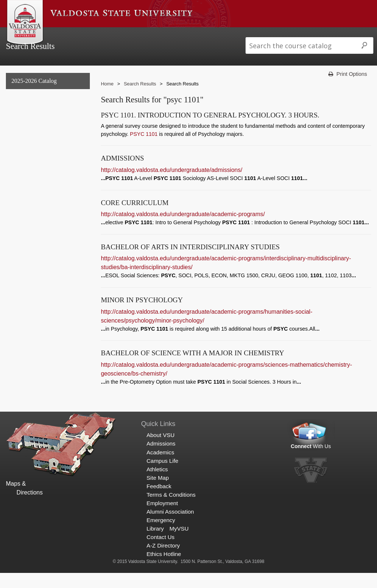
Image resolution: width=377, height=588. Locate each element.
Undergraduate (28, 126)
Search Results (30, 171)
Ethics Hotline (164, 569)
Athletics (214, 34)
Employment (162, 518)
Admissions (103, 34)
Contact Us (161, 552)
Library (155, 543)
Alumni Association (170, 526)
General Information (35, 111)
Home (107, 99)
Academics (140, 34)
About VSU (66, 34)
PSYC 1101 (144, 149)
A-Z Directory (163, 560)
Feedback (159, 501)
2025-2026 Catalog (34, 96)
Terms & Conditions (171, 509)
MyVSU (179, 543)
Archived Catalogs (32, 156)
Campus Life (178, 34)
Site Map (158, 492)
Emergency (161, 535)
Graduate (21, 141)
